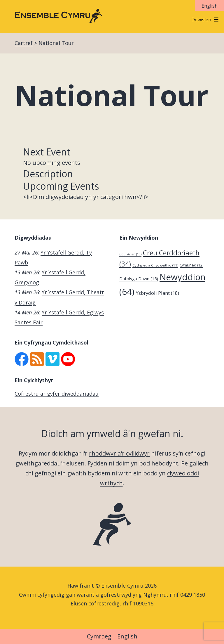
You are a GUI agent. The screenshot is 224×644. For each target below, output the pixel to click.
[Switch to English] (209, 6)
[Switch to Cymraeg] (99, 637)
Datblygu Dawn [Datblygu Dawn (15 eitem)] (139, 278)
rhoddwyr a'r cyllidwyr (119, 453)
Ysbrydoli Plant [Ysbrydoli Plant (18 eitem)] (157, 293)
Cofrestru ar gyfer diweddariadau (57, 394)
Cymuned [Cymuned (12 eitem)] (191, 265)
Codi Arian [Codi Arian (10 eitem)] (130, 254)
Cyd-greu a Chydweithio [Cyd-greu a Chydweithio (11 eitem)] (155, 265)
